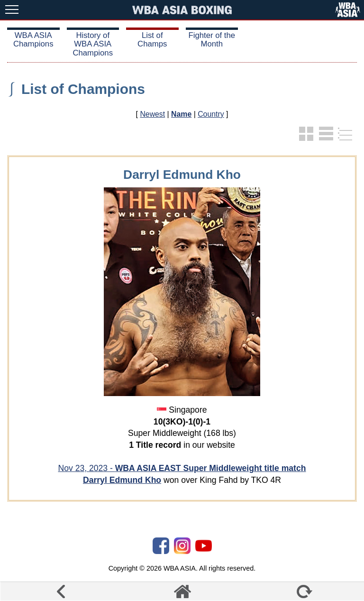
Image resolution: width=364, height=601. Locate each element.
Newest (152, 114)
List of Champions (83, 89)
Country (211, 114)
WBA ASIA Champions (33, 40)
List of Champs (152, 40)
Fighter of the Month (212, 40)
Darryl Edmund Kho (122, 480)
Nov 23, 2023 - (182, 468)
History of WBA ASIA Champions (93, 44)
